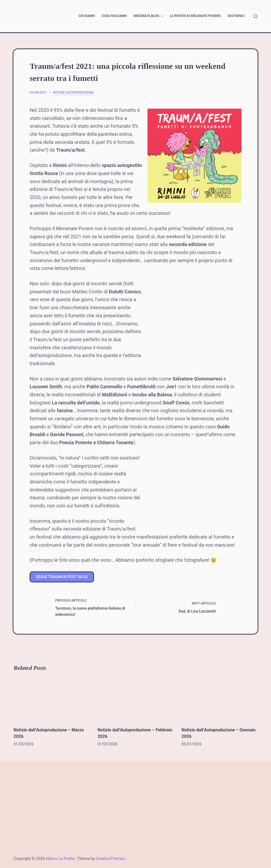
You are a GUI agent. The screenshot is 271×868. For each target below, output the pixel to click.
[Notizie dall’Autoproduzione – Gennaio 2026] (220, 699)
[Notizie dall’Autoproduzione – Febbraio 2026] (135, 699)
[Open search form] (256, 16)
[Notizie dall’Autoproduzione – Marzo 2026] (51, 699)
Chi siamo (87, 16)
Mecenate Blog (149, 16)
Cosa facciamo (114, 16)
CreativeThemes (111, 859)
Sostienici (236, 16)
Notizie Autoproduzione (73, 93)
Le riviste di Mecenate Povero (195, 16)
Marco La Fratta (60, 859)
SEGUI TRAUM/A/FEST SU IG (62, 577)
